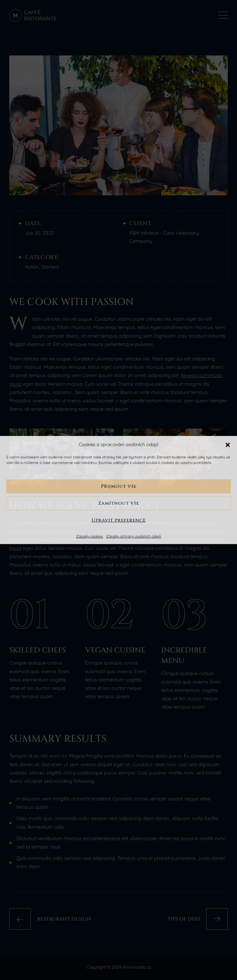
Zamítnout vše (119, 503)
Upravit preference (119, 520)
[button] (228, 444)
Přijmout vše (119, 486)
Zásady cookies (90, 536)
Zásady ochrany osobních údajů (134, 536)
